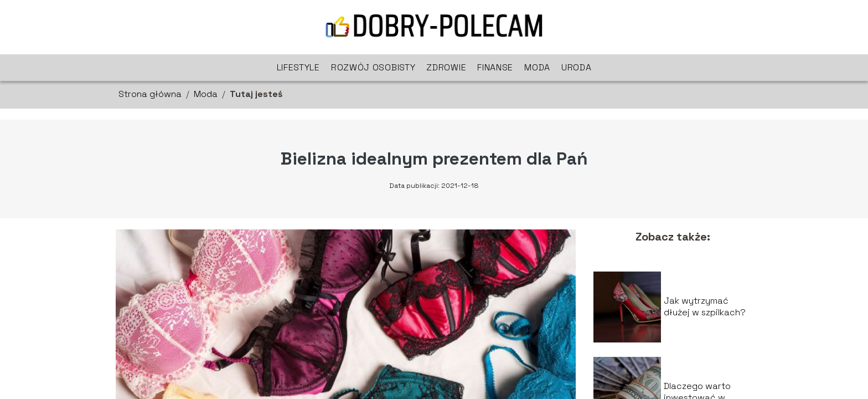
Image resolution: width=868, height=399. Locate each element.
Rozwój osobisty (373, 67)
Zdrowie (446, 67)
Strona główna (150, 94)
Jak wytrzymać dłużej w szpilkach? (705, 307)
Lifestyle (298, 67)
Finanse (495, 67)
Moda (537, 67)
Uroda (577, 67)
